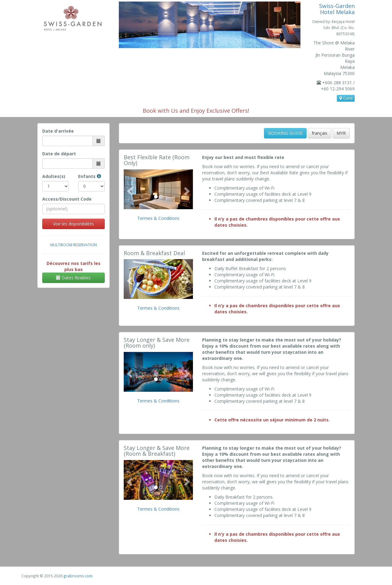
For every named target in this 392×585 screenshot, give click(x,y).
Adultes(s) (54, 176)
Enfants (90, 176)
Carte (346, 98)
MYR (341, 133)
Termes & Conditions (158, 218)
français (320, 133)
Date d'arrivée (58, 131)
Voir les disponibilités (73, 224)
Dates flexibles (73, 278)
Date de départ (59, 154)
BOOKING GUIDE (285, 133)
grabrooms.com (78, 576)
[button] (129, 189)
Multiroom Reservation (73, 245)
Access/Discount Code (67, 199)
